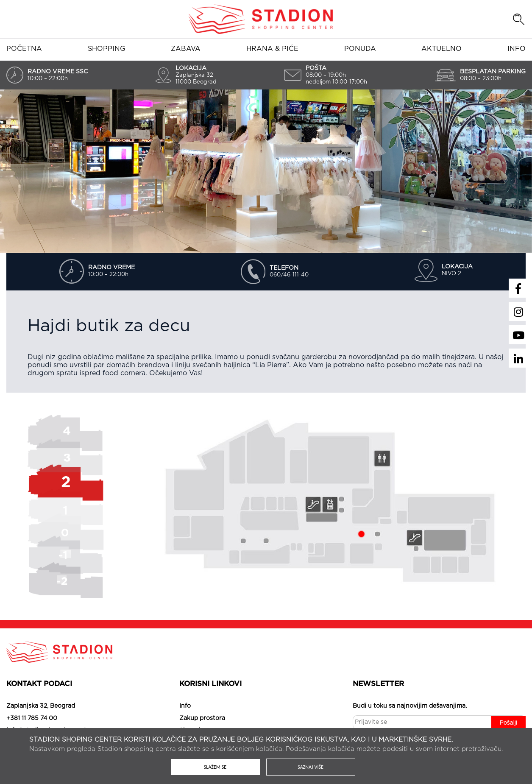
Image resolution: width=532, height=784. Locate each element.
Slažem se (215, 767)
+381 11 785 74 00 (32, 718)
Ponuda (360, 49)
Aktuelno (441, 49)
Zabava (186, 49)
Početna (24, 49)
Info (517, 49)
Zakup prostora (202, 718)
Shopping (107, 49)
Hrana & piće (272, 49)
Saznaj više (311, 767)
